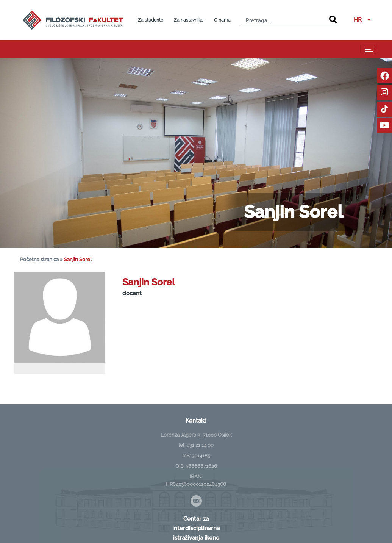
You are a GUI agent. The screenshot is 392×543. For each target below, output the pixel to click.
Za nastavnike (189, 20)
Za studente (151, 20)
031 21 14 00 (200, 445)
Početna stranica (39, 259)
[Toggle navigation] (369, 49)
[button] (362, 20)
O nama (222, 20)
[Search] (333, 20)
